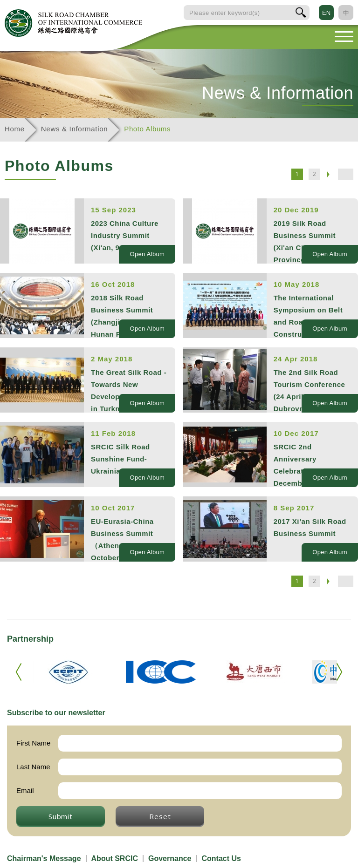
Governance (170, 858)
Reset (160, 816)
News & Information (74, 129)
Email (25, 790)
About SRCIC (115, 858)
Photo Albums (147, 129)
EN (326, 13)
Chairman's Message (44, 858)
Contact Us (221, 858)
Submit (61, 816)
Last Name (33, 767)
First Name (33, 743)
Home (15, 129)
